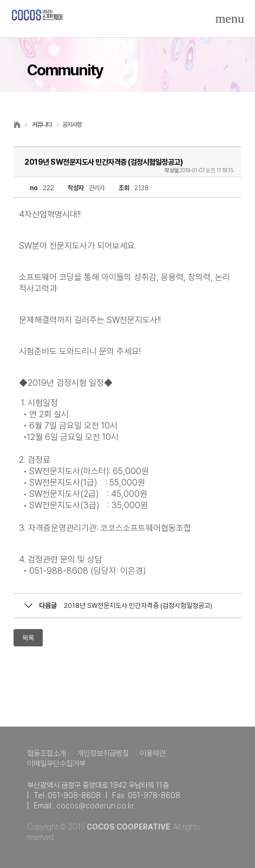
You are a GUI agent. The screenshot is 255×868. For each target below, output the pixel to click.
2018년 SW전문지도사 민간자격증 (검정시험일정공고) (138, 605)
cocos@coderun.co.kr (95, 806)
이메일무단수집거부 (56, 763)
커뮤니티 (42, 125)
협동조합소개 (47, 753)
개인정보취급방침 (103, 753)
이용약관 (153, 753)
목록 (28, 638)
